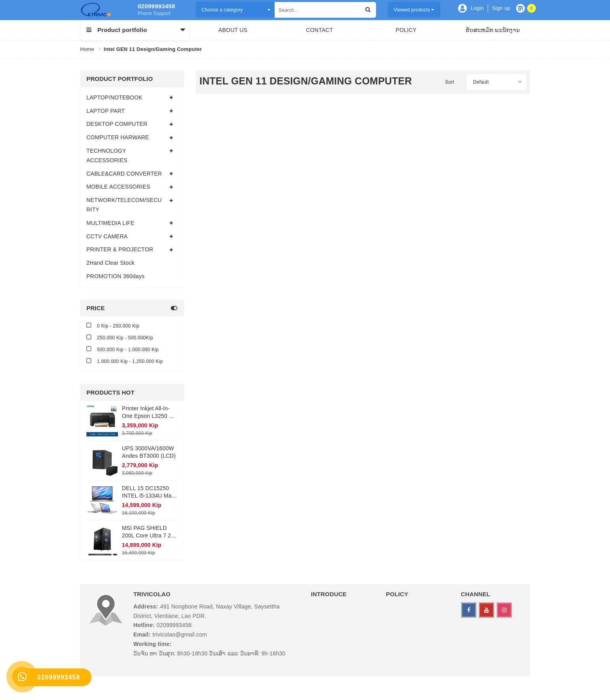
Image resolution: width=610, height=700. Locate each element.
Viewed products (414, 10)
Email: (142, 634)
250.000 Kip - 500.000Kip (120, 337)
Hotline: (144, 625)
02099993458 (156, 6)
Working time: (152, 644)
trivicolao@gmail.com (180, 634)
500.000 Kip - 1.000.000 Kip (123, 349)
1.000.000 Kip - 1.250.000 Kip (125, 361)
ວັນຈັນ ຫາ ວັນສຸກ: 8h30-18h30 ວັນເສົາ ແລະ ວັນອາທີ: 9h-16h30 (209, 653)
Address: (146, 606)
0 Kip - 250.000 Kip (113, 325)
